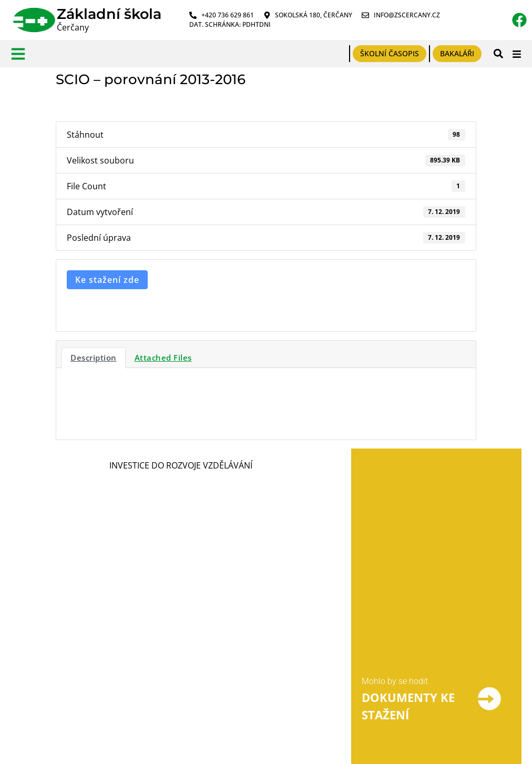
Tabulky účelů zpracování (59, 645)
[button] (498, 54)
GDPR (22, 625)
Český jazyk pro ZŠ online (292, 704)
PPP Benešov (269, 664)
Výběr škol (263, 624)
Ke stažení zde (107, 280)
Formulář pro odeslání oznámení (166, 630)
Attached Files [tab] (163, 358)
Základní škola (109, 14)
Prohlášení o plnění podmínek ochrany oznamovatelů (161, 666)
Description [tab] (94, 358)
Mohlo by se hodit (395, 486)
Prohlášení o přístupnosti (58, 665)
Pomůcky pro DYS (277, 684)
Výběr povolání (272, 644)
